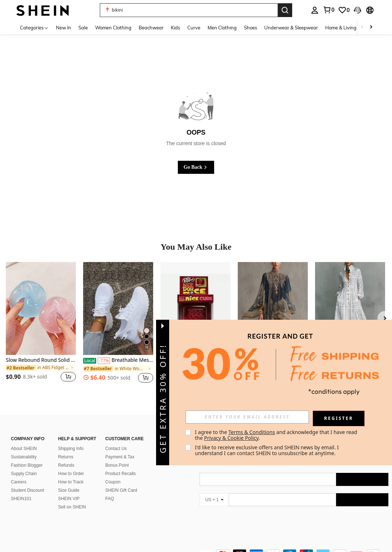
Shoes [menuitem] (250, 28)
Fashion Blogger (27, 465)
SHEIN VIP (69, 499)
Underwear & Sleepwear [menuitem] (291, 28)
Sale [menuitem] (83, 28)
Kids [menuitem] (175, 28)
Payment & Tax (120, 457)
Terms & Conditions (252, 432)
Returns (66, 457)
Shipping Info (71, 449)
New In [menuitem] (64, 28)
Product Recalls (121, 474)
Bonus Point (117, 465)
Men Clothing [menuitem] (222, 28)
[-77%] (104, 361)
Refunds (66, 465)
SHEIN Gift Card (121, 490)
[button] (189, 10)
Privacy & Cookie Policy (231, 438)
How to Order (71, 474)
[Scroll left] (362, 27)
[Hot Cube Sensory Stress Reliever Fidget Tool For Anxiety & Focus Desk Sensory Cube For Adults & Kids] (195, 309)
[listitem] (41, 326)
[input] (247, 417)
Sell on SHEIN (72, 507)
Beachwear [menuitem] (151, 28)
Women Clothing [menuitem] (113, 28)
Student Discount (27, 490)
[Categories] (34, 27)
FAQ (110, 499)
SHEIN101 (21, 499)
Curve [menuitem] (194, 28)
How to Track (71, 482)
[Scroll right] (371, 27)
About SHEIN (24, 449)
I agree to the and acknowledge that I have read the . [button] (277, 435)
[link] (328, 10)
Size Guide (69, 490)
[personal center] (315, 10)
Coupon (113, 482)
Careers (19, 482)
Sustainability (24, 457)
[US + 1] (214, 500)
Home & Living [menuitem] (341, 28)
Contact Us (116, 449)
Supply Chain (24, 474)
